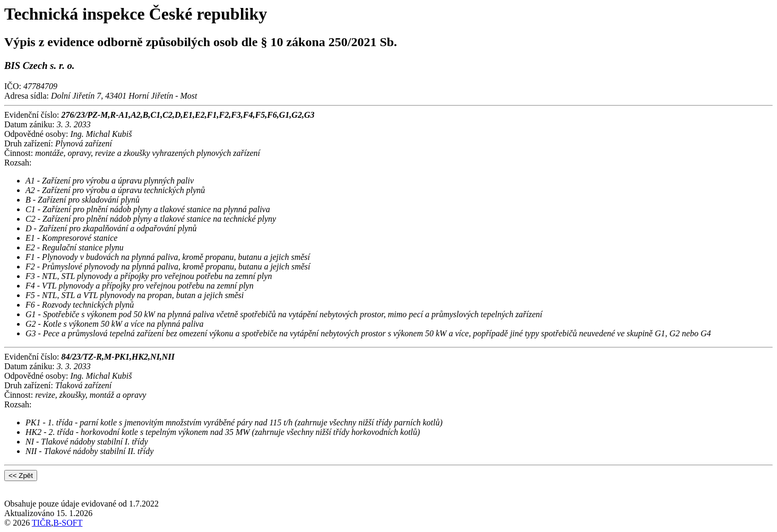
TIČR (41, 523)
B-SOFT (68, 523)
